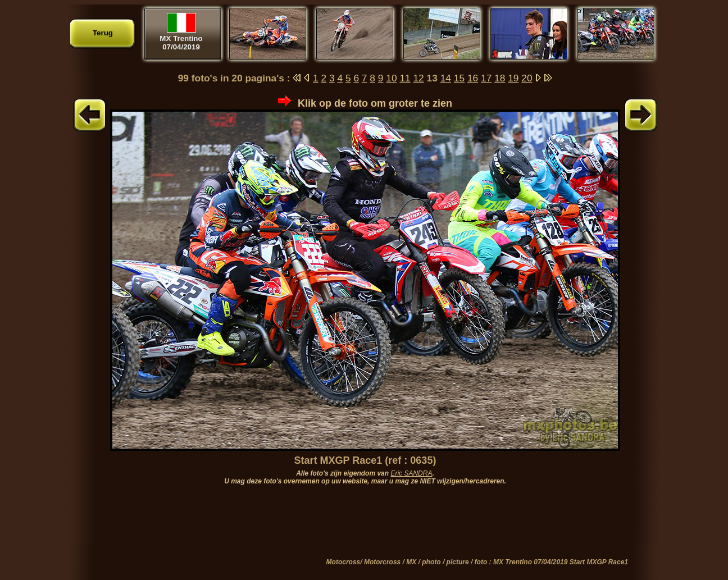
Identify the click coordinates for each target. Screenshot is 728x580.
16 (473, 78)
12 (418, 78)
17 (486, 78)
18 (500, 78)
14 (446, 78)
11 (405, 78)
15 (459, 78)
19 (513, 78)
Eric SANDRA (411, 473)
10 (391, 78)
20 (527, 78)
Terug (103, 33)
